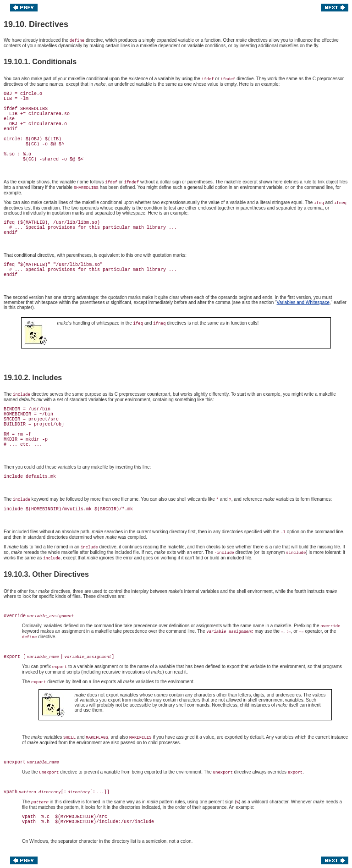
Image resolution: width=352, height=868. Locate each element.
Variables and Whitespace (303, 302)
